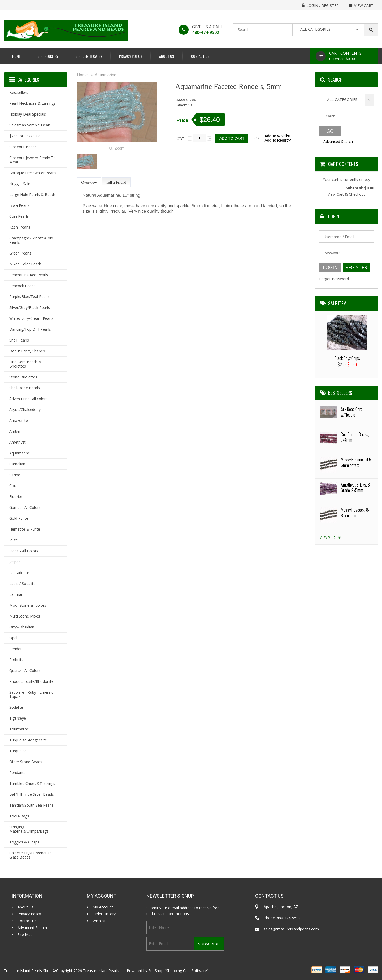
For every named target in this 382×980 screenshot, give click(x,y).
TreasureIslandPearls (101, 971)
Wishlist (99, 921)
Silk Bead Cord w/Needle (352, 412)
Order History (104, 914)
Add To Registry (278, 140)
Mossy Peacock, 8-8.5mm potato (355, 513)
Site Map (25, 935)
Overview (89, 182)
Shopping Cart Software (186, 971)
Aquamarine (106, 75)
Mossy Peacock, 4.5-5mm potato (357, 462)
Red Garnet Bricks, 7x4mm (355, 437)
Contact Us (200, 56)
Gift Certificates (89, 56)
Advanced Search (338, 141)
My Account (103, 907)
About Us (167, 56)
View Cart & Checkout (346, 194)
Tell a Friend (116, 182)
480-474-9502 (206, 32)
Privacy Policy (131, 56)
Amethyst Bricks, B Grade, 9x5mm (355, 487)
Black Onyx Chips (347, 358)
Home (16, 56)
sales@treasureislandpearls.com (291, 929)
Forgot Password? (335, 279)
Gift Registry (48, 56)
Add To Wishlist (277, 136)
